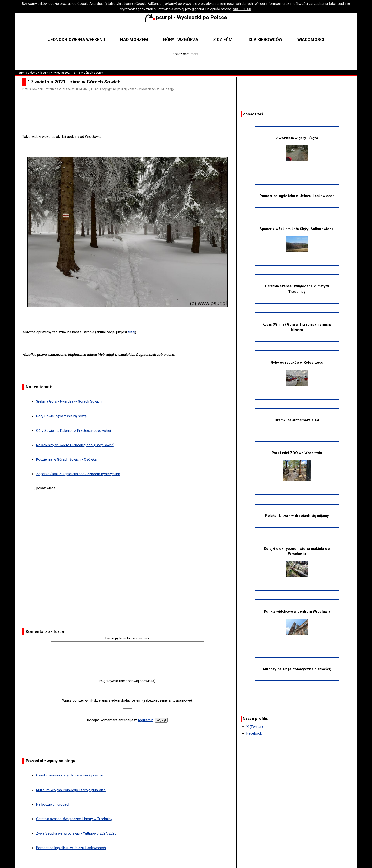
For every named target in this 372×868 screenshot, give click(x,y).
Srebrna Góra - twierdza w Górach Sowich (69, 401)
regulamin (146, 720)
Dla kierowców (265, 39)
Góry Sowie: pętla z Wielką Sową (61, 416)
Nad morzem (134, 39)
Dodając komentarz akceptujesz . (121, 720)
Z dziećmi (223, 39)
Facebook (254, 733)
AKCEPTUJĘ (242, 9)
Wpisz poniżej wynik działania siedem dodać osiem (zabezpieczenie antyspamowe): (127, 700)
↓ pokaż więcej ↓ (46, 488)
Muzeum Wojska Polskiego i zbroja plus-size (71, 790)
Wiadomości (311, 39)
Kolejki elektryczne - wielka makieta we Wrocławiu (297, 562)
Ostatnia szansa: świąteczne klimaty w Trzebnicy (74, 819)
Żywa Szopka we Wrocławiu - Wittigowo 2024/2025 (76, 833)
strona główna (28, 73)
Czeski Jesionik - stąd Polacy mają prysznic (70, 775)
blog (43, 73)
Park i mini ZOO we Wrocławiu (297, 466)
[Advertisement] (129, 121)
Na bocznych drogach (53, 804)
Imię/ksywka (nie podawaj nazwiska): (127, 681)
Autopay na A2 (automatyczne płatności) (297, 669)
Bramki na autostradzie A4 (297, 420)
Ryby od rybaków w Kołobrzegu (297, 373)
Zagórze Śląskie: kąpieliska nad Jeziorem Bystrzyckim (78, 474)
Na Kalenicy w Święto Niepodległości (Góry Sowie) (75, 445)
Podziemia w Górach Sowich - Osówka (66, 459)
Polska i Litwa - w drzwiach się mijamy (297, 516)
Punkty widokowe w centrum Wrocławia (297, 622)
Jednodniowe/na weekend (77, 39)
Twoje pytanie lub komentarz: (127, 638)
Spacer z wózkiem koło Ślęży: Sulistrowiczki (297, 239)
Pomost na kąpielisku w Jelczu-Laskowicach (71, 848)
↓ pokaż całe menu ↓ (186, 54)
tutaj (332, 4)
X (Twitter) (255, 727)
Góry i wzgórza (181, 39)
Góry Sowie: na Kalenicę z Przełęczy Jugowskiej (73, 431)
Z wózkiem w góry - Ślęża (297, 149)
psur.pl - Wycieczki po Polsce (186, 17)
